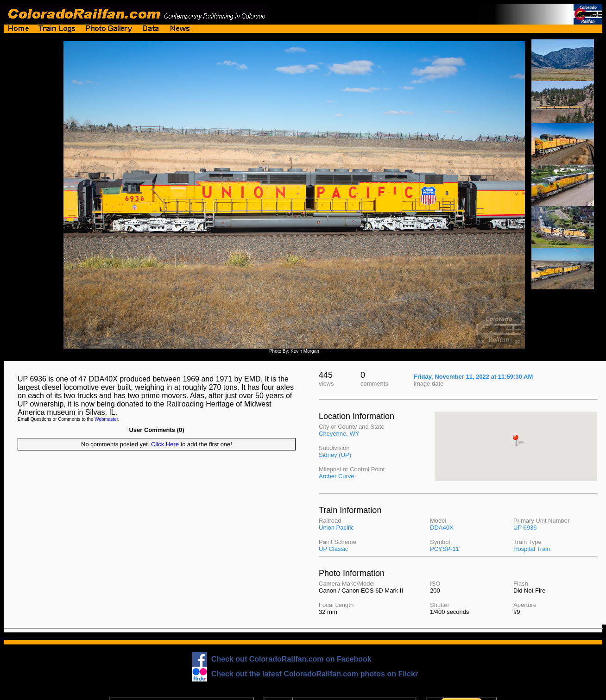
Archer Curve (337, 476)
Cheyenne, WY (339, 434)
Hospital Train (532, 549)
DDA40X (442, 528)
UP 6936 (525, 528)
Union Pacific (336, 528)
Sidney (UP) (335, 455)
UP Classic (333, 549)
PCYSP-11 (445, 549)
